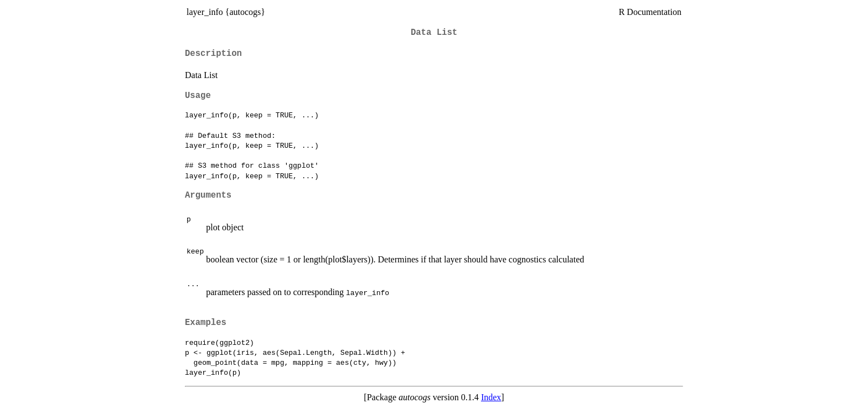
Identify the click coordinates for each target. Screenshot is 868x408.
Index (491, 397)
